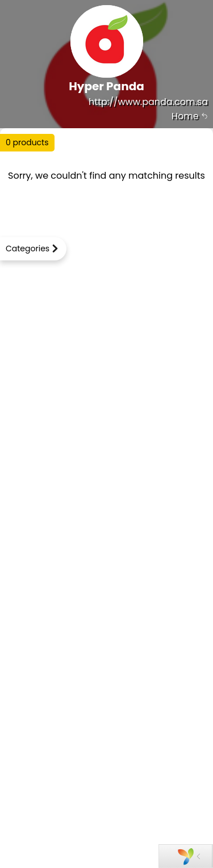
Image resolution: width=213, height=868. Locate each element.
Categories (28, 248)
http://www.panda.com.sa (148, 102)
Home (190, 116)
